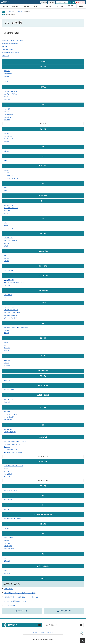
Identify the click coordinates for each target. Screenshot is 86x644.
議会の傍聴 (7, 543)
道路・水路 (43, 233)
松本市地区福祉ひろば (8, 50)
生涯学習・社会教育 (43, 395)
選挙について (8, 558)
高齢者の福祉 (10, 14)
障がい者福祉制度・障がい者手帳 (14, 466)
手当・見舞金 (8, 477)
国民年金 (43, 87)
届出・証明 (43, 67)
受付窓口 (7, 82)
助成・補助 (7, 348)
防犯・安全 (43, 129)
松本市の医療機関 (9, 417)
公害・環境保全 (43, 291)
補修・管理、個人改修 (10, 241)
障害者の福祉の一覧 (43, 481)
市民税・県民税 (8, 114)
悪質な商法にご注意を (10, 136)
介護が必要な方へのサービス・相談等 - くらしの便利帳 (20, 593)
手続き (6, 190)
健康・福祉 (26, 6)
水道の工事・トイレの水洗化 (12, 313)
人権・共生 (7, 161)
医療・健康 (43, 407)
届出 (5, 345)
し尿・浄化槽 (8, 295)
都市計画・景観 (43, 251)
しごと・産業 (60, 6)
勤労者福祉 (7, 366)
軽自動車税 (7, 120)
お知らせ (7, 170)
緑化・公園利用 (43, 266)
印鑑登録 (7, 76)
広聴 (5, 570)
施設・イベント (8, 399)
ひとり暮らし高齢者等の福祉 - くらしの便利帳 (17, 601)
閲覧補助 (45, 2)
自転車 (6, 226)
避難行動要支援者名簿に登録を (11, 53)
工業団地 (7, 363)
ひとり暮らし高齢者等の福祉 (10, 43)
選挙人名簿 (7, 561)
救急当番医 (7, 412)
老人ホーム (5, 47)
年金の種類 (7, 100)
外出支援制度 (8, 474)
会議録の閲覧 (8, 546)
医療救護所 (43, 524)
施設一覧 (43, 578)
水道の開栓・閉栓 (9, 307)
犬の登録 (7, 173)
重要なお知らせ (81, 2)
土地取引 (7, 261)
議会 (43, 534)
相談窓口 (43, 61)
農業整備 (7, 333)
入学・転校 (43, 376)
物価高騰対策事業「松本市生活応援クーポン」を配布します (21, 597)
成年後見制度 (5, 56)
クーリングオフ (8, 139)
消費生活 (7, 133)
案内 (5, 188)
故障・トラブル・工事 (10, 318)
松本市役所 (13, 625)
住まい (43, 201)
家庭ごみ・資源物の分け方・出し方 (14, 283)
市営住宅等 (7, 211)
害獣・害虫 (7, 351)
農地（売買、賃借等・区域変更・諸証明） (16, 328)
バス (5, 223)
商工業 (43, 356)
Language (52, 2)
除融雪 (6, 246)
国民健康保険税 (8, 117)
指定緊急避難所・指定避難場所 (43, 514)
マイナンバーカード (10, 79)
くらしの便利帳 (18, 12)
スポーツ (43, 505)
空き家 (6, 213)
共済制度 (7, 142)
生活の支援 (43, 486)
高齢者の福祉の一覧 (43, 456)
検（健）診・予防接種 (10, 414)
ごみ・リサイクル (43, 276)
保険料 (6, 97)
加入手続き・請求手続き (11, 94)
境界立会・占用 (8, 238)
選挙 (43, 554)
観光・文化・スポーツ (71, 6)
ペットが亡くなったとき (11, 178)
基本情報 (81, 6)
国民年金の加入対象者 (10, 91)
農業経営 (7, 330)
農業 (43, 323)
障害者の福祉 (43, 462)
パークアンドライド (10, 228)
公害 (5, 298)
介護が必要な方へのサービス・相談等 (12, 40)
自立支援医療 (8, 471)
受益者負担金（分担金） (11, 315)
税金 (43, 105)
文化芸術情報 (8, 500)
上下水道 (43, 303)
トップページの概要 (9, 605)
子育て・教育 (15, 6)
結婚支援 (7, 151)
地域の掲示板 (43, 196)
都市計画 (7, 258)
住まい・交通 (37, 6)
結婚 (43, 147)
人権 (43, 156)
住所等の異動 (8, 74)
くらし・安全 (5, 6)
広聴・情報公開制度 (43, 566)
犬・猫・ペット (43, 166)
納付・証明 (7, 109)
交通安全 (7, 243)
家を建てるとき (8, 205)
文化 (43, 495)
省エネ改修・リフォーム (11, 208)
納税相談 (7, 112)
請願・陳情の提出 (9, 549)
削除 (14, 14)
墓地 (43, 183)
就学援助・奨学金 (43, 386)
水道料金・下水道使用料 (11, 310)
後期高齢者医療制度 (10, 432)
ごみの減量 (7, 285)
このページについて (52, 625)
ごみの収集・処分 (9, 280)
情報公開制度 (8, 573)
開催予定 (7, 541)
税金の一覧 (43, 124)
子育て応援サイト (43, 371)
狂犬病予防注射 (8, 176)
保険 (43, 425)
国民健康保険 (8, 429)
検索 (73, 2)
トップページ (10, 12)
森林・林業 (43, 338)
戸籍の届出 (7, 71)
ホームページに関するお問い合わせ (43, 632)
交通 (43, 219)
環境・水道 (49, 6)
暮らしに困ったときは (10, 490)
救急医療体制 (8, 420)
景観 (5, 256)
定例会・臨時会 (8, 538)
